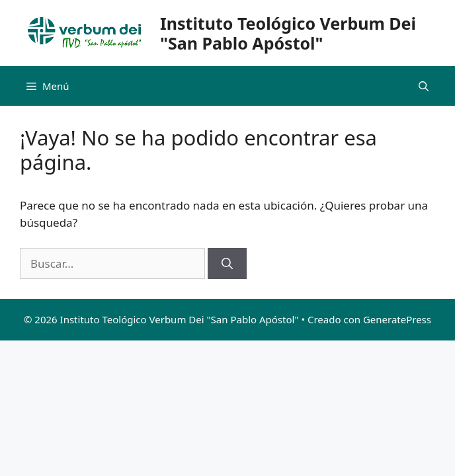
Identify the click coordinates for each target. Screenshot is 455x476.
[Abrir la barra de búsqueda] (424, 86)
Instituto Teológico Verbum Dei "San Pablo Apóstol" (288, 33)
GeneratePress (397, 319)
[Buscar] (227, 264)
